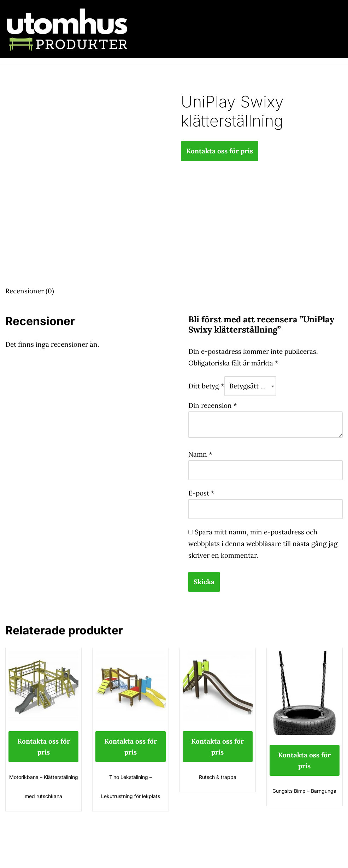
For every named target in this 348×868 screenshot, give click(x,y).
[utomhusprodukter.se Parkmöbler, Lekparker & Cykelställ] (67, 29)
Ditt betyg (206, 386)
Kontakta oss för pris (220, 151)
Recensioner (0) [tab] (30, 291)
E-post (201, 493)
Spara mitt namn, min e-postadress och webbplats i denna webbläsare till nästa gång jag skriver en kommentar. (263, 544)
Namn (200, 454)
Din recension (213, 405)
